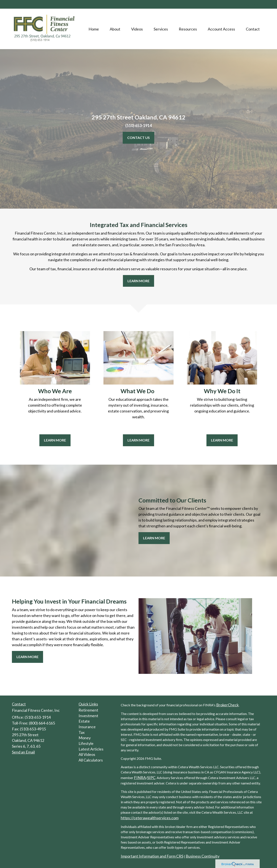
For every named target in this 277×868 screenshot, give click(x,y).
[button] (115, 29)
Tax (82, 732)
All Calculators (91, 760)
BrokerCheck (227, 705)
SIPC (151, 778)
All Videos (87, 754)
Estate (84, 721)
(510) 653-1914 (246, 5)
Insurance (87, 727)
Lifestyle (86, 743)
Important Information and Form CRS (152, 856)
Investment (88, 716)
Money (85, 738)
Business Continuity (203, 856)
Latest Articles (91, 749)
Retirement (88, 710)
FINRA (140, 778)
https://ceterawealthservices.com (150, 818)
